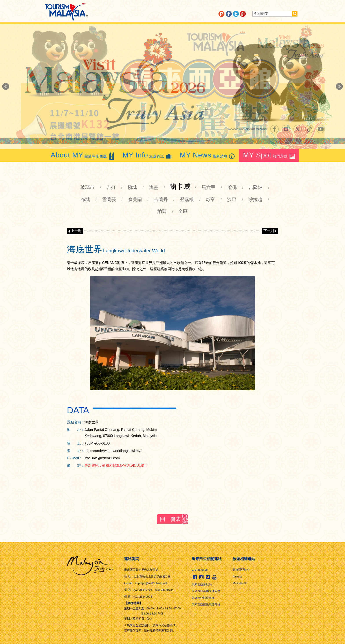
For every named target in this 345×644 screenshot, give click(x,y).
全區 (183, 211)
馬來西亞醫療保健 (203, 598)
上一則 (76, 231)
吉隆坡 (256, 187)
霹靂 (154, 187)
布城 (85, 199)
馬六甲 (208, 187)
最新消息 (208, 155)
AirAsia (237, 577)
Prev (6, 87)
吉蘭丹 (161, 199)
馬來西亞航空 (241, 570)
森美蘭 (135, 199)
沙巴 (232, 199)
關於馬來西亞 (83, 155)
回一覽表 (171, 519)
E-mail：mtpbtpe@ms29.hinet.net (146, 583)
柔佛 (232, 187)
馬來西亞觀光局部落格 (206, 604)
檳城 (132, 187)
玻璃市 (87, 187)
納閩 (162, 211)
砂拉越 (255, 199)
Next (339, 87)
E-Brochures (200, 570)
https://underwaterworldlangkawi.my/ (113, 451)
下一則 (269, 231)
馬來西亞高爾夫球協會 (206, 591)
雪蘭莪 (109, 199)
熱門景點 (270, 155)
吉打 (111, 187)
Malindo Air (240, 583)
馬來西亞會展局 (202, 584)
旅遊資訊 (148, 155)
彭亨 (210, 199)
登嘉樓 (187, 199)
